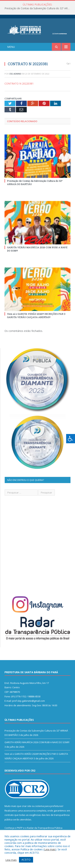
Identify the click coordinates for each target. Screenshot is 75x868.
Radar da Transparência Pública (45, 828)
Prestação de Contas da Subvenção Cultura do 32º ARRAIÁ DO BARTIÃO (38, 8)
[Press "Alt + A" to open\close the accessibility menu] (71, 439)
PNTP (20, 828)
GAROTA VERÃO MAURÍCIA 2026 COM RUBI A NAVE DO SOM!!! (37, 742)
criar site (27, 806)
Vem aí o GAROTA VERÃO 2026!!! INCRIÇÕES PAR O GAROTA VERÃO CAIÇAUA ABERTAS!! (36, 316)
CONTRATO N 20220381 (19, 84)
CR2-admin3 (15, 74)
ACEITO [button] (26, 860)
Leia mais (50, 849)
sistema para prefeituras (49, 806)
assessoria (29, 811)
